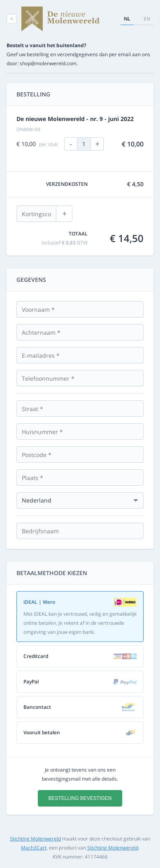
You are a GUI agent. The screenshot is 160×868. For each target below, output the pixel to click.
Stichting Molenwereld (35, 839)
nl (127, 19)
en (147, 19)
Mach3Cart (34, 848)
